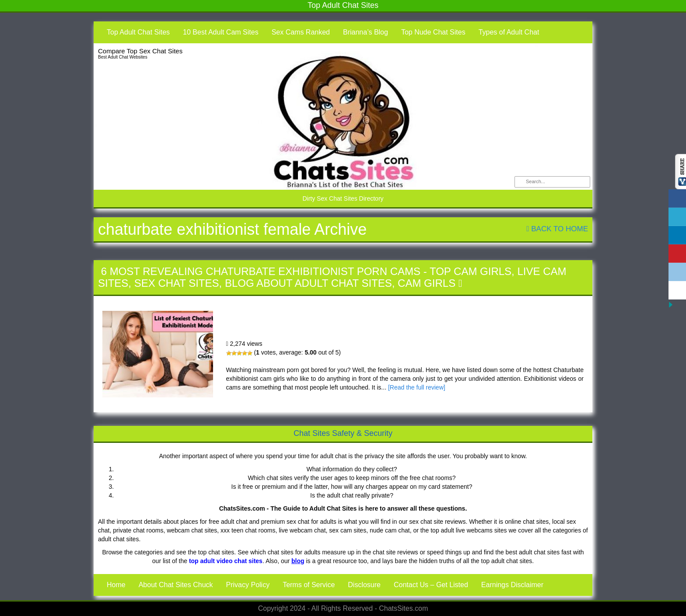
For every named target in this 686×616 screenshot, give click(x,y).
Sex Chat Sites (177, 283)
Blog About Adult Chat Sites (308, 283)
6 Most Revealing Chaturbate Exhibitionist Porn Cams (261, 271)
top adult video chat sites (226, 561)
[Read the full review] (417, 387)
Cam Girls (427, 283)
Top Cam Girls (471, 271)
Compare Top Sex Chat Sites (140, 51)
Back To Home (557, 229)
